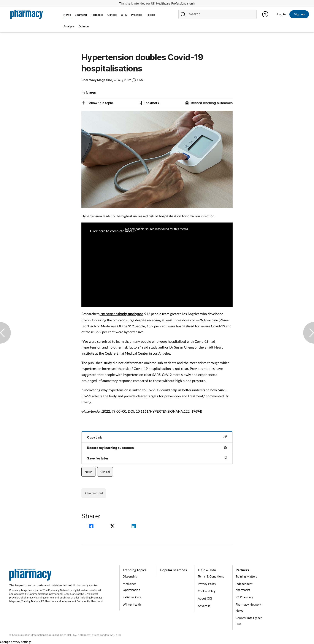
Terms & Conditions (211, 576)
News (88, 472)
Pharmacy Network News (248, 607)
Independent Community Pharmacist (82, 601)
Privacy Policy (207, 584)
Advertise (204, 606)
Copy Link (157, 437)
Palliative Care (132, 597)
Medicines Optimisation (131, 587)
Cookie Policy (207, 591)
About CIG (205, 598)
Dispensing (130, 576)
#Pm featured (94, 493)
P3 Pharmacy (48, 601)
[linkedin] (134, 527)
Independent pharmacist (244, 587)
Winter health (132, 604)
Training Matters (31, 601)
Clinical (105, 472)
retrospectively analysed (121, 314)
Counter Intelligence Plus (249, 621)
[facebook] (92, 527)
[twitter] (113, 527)
